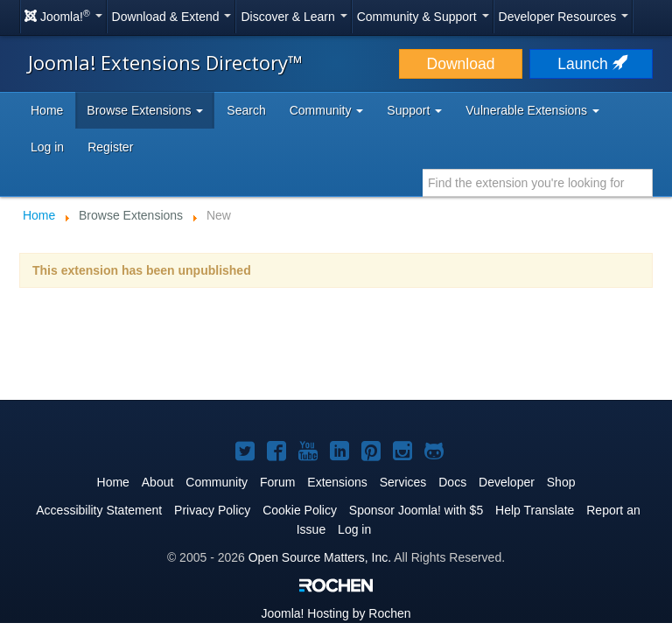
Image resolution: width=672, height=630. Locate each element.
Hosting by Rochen (336, 613)
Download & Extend (172, 17)
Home (47, 110)
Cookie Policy (300, 510)
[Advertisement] (336, 346)
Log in (47, 147)
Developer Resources (564, 17)
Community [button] (327, 110)
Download (461, 64)
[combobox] (538, 183)
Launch (591, 64)
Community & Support (423, 17)
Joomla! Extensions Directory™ (165, 62)
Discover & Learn (294, 17)
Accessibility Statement (99, 510)
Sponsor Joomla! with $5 (416, 510)
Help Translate (535, 510)
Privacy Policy (212, 510)
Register (110, 147)
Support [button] (414, 110)
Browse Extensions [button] (145, 110)
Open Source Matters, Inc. (320, 557)
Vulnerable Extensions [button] (532, 110)
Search (246, 110)
